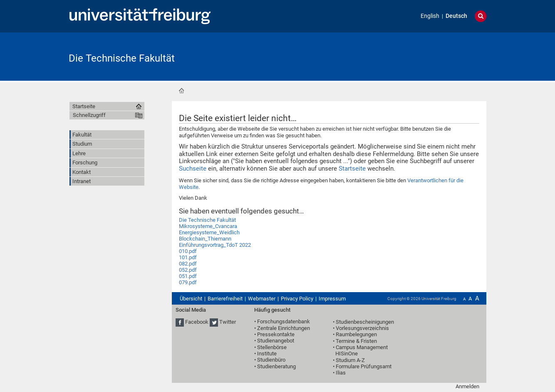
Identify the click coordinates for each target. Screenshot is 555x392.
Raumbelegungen (356, 334)
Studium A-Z (350, 360)
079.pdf (188, 282)
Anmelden (467, 386)
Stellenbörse (272, 347)
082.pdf (188, 264)
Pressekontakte (276, 334)
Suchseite (193, 169)
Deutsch (456, 16)
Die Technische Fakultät (122, 58)
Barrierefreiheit (225, 299)
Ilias (341, 373)
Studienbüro (271, 360)
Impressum (332, 299)
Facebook (197, 322)
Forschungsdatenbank (284, 321)
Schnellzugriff (89, 115)
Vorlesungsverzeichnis (362, 328)
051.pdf (188, 276)
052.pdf (188, 270)
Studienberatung (276, 366)
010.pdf (188, 251)
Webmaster (262, 299)
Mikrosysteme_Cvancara (208, 226)
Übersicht (191, 299)
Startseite (181, 91)
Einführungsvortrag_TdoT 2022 (215, 245)
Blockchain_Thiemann (205, 239)
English (430, 16)
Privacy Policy (297, 299)
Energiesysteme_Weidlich (209, 232)
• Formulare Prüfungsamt (362, 366)
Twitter (228, 322)
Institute (267, 354)
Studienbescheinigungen (365, 322)
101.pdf (188, 257)
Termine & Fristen (356, 341)
